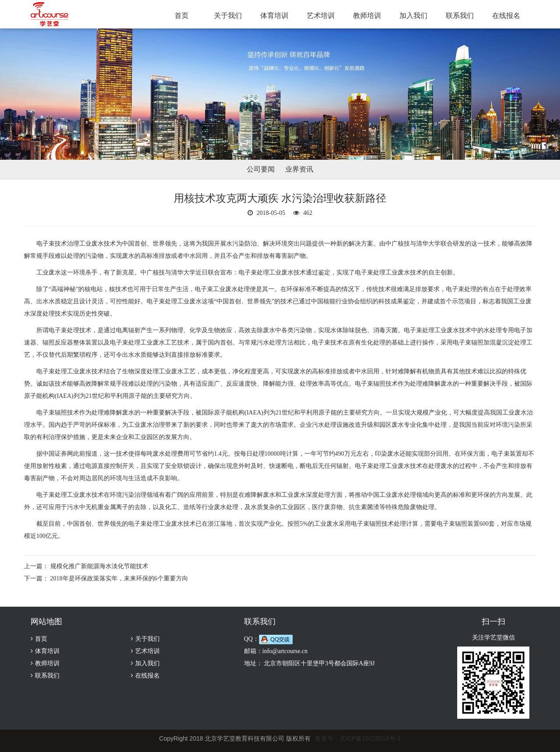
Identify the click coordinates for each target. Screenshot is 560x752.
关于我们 (228, 16)
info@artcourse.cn (285, 651)
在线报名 (506, 16)
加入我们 (413, 16)
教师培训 (367, 16)
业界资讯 (299, 169)
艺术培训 (321, 16)
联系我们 (460, 16)
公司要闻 (261, 169)
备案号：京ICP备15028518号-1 (358, 738)
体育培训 (274, 16)
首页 (182, 16)
